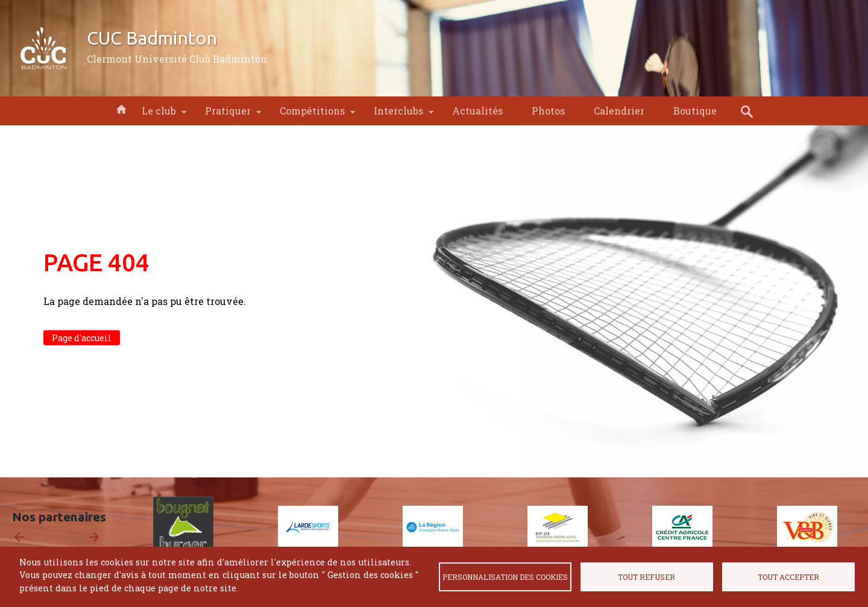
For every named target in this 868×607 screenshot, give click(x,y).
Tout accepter (788, 577)
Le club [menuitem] (159, 115)
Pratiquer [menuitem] (228, 115)
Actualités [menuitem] (477, 111)
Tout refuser (646, 577)
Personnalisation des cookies (505, 577)
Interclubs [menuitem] (398, 115)
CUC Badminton (152, 38)
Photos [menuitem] (548, 111)
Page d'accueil (82, 338)
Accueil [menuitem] (121, 109)
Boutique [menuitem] (695, 111)
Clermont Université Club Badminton (177, 59)
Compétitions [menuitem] (312, 115)
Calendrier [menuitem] (619, 111)
